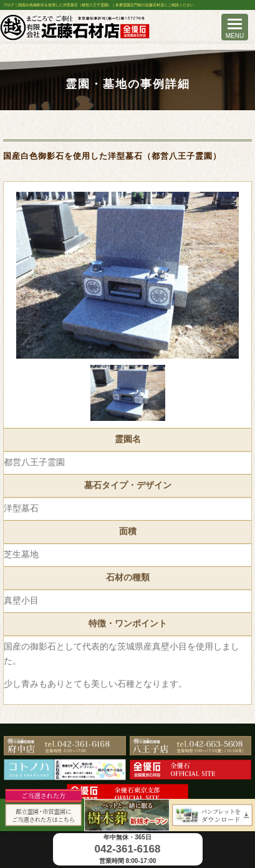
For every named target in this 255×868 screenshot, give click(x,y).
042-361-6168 (128, 849)
